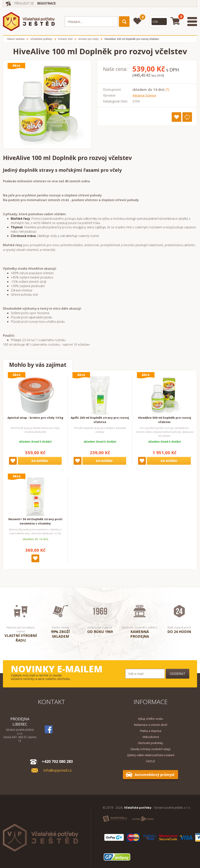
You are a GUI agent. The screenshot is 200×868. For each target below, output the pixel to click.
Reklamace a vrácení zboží (150, 725)
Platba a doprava (151, 731)
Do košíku (40, 461)
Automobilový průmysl (154, 775)
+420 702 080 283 (57, 761)
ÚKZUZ (150, 761)
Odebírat (178, 674)
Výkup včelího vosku (150, 719)
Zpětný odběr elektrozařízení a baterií (151, 755)
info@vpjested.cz (57, 770)
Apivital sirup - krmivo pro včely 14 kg (35, 418)
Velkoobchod (151, 737)
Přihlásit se (24, 3)
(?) (167, 90)
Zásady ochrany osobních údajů (150, 749)
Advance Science (144, 95)
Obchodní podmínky (150, 743)
